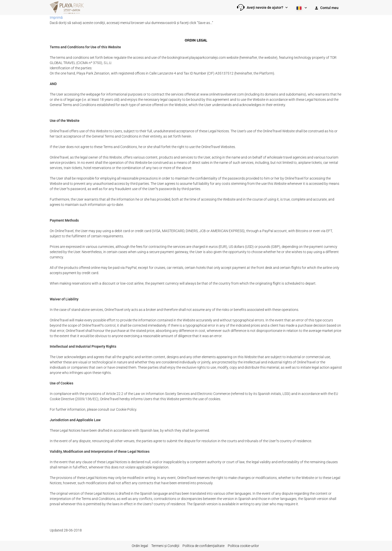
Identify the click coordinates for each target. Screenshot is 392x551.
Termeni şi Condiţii (165, 546)
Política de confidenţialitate (203, 546)
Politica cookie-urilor (243, 546)
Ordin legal (140, 546)
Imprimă (56, 18)
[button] (262, 8)
